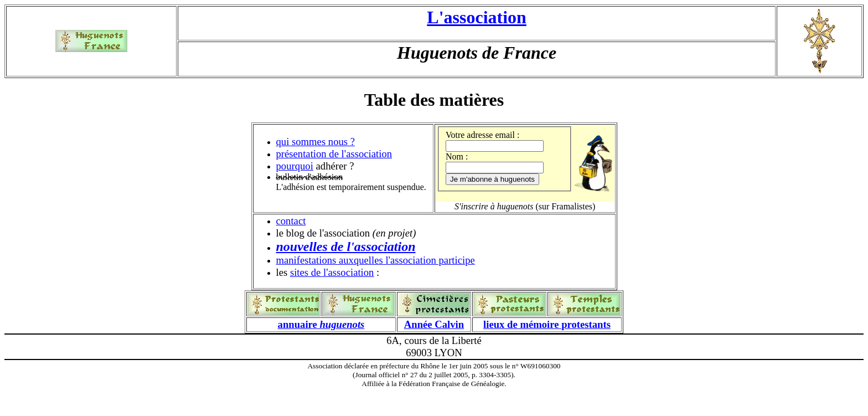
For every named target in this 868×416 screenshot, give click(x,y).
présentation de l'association (334, 154)
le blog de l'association (323, 233)
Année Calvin (434, 324)
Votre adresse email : (482, 135)
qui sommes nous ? (316, 142)
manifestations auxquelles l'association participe (376, 260)
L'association (477, 17)
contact (291, 221)
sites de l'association (332, 272)
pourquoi (295, 166)
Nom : (457, 156)
